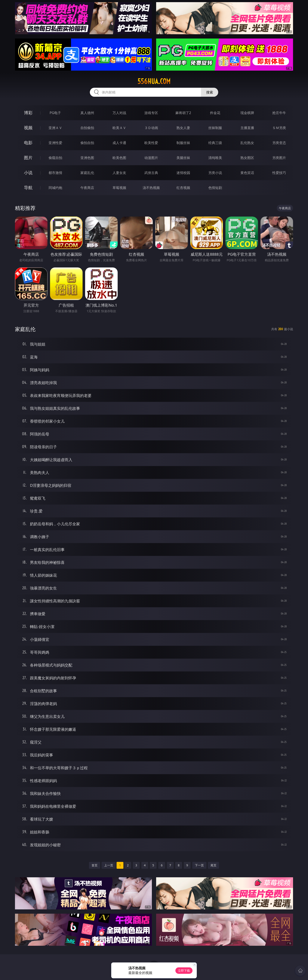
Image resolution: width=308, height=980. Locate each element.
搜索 (210, 92)
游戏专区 (151, 113)
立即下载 (184, 970)
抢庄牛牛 (279, 113)
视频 (28, 128)
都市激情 (55, 173)
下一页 (199, 865)
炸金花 (215, 113)
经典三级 (215, 143)
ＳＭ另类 (279, 128)
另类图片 (279, 158)
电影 (28, 143)
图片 (28, 158)
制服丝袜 (183, 143)
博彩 (28, 113)
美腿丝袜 (183, 158)
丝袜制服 (215, 128)
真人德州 (87, 113)
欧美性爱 (151, 143)
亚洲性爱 (55, 143)
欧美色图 (119, 158)
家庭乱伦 (87, 173)
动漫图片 (151, 158)
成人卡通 (119, 143)
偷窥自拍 (55, 158)
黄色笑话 (247, 173)
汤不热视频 (151, 188)
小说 (28, 173)
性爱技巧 (279, 173)
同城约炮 (55, 188)
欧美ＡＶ (119, 128)
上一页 (109, 865)
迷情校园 (183, 173)
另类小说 (215, 173)
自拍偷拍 (87, 128)
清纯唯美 (215, 158)
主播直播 (247, 128)
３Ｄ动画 (151, 128)
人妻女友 (119, 173)
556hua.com (154, 81)
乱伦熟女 (247, 143)
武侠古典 (151, 173)
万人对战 (119, 113)
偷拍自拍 (87, 143)
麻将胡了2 (183, 113)
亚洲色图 (87, 158)
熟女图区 (247, 158)
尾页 (213, 865)
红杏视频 (183, 188)
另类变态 (279, 143)
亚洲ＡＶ (55, 128)
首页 (95, 865)
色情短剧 (215, 188)
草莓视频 (119, 188)
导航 (28, 188)
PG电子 (55, 113)
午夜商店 (87, 188)
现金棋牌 (247, 113)
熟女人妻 (183, 128)
